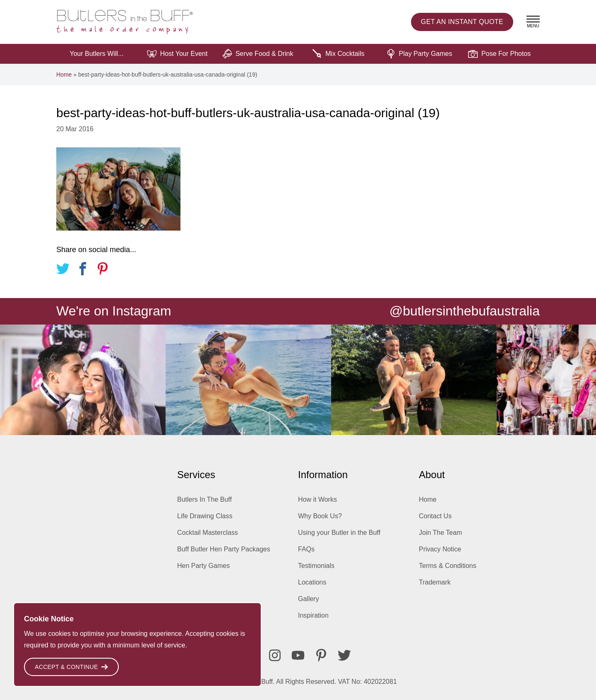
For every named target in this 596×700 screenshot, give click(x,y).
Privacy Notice (440, 549)
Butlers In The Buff (204, 499)
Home (64, 75)
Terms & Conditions (448, 566)
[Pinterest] (321, 655)
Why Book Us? (320, 516)
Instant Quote (462, 22)
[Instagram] (275, 655)
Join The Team (440, 533)
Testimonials (316, 566)
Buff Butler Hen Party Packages (224, 549)
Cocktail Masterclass (208, 533)
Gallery (309, 599)
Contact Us (435, 516)
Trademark (435, 582)
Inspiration (313, 615)
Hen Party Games (203, 566)
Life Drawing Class (205, 516)
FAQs (306, 549)
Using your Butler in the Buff (339, 533)
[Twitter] (344, 655)
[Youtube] (298, 655)
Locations (312, 582)
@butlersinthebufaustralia (465, 311)
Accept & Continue (71, 667)
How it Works (317, 499)
